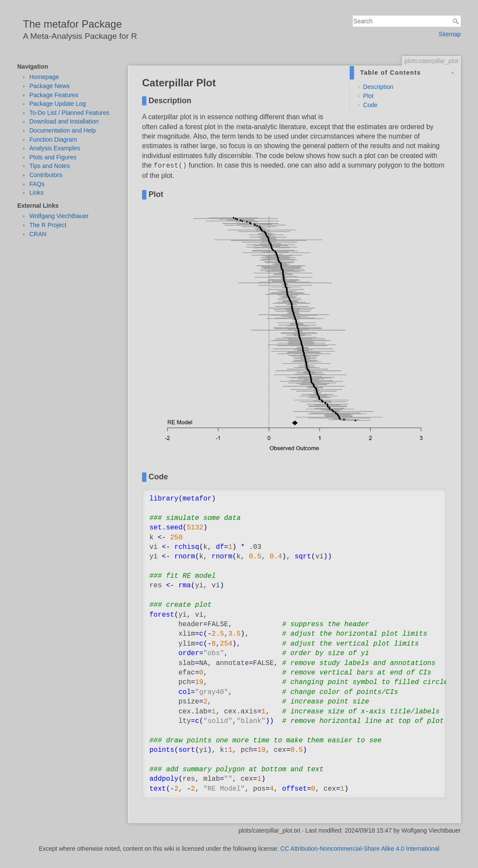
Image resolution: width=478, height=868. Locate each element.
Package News (49, 86)
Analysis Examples (55, 148)
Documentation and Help (63, 130)
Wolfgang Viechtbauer (59, 216)
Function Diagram (53, 139)
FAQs (37, 184)
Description (378, 87)
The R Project (48, 225)
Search (457, 21)
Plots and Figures (53, 157)
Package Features (54, 95)
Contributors (46, 175)
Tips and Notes (50, 166)
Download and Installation (64, 121)
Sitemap (450, 34)
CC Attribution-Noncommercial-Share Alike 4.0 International (360, 849)
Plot (368, 96)
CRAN (38, 234)
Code (370, 105)
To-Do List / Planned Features (69, 113)
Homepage (44, 77)
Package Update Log (58, 104)
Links (36, 193)
